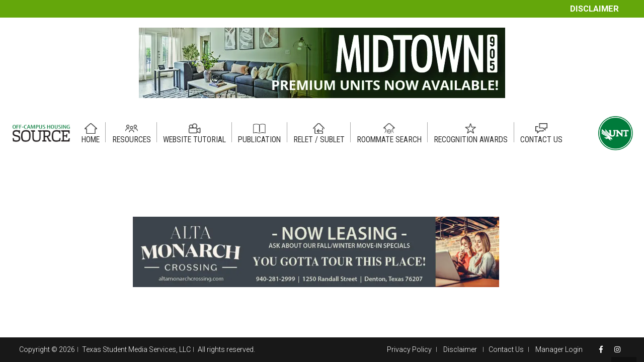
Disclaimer (594, 9)
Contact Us (506, 349)
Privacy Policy (409, 349)
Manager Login (559, 349)
